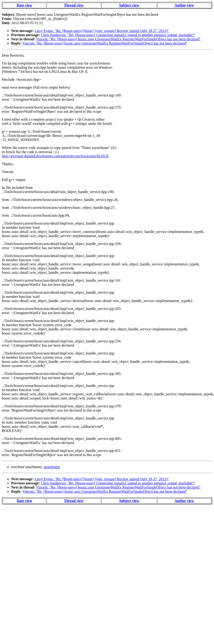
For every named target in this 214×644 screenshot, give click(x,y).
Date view (24, 5)
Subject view (129, 5)
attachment (52, 467)
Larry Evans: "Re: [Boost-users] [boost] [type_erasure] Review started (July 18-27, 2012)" (102, 31)
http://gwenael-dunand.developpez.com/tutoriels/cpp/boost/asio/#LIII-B (55, 156)
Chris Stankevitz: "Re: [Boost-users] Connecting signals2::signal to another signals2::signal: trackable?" (118, 35)
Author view (184, 5)
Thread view (74, 5)
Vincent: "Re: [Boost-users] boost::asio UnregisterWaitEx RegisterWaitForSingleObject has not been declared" (118, 39)
